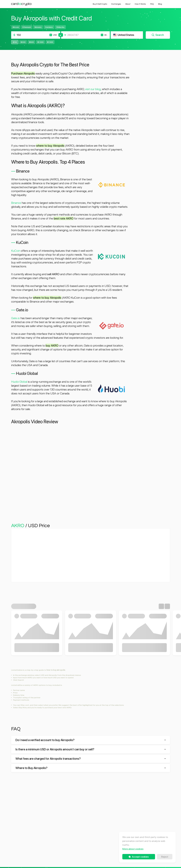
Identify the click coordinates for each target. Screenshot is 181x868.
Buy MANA (37, 648)
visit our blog (93, 89)
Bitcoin (16, 27)
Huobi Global (19, 382)
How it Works (140, 4)
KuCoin (16, 251)
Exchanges (116, 4)
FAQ (152, 4)
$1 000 (40, 42)
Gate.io (15, 318)
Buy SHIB (91, 648)
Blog (160, 4)
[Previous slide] (161, 606)
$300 (23, 42)
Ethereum (27, 27)
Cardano (49, 27)
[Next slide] (167, 606)
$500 (31, 42)
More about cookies (133, 849)
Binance (16, 203)
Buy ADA (144, 648)
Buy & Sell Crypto (100, 4)
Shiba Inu (60, 27)
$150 (15, 42)
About (128, 4)
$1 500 (50, 42)
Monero (38, 27)
